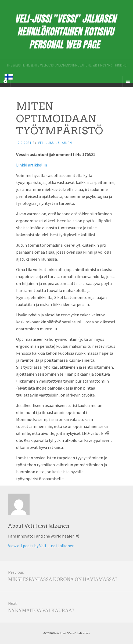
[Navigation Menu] (128, 81)
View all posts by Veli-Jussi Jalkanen (44, 546)
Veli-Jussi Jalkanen (55, 143)
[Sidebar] (5, 81)
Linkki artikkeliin (32, 165)
